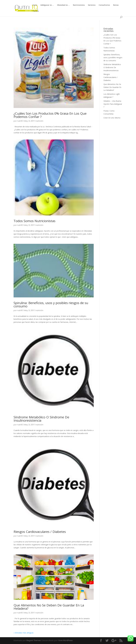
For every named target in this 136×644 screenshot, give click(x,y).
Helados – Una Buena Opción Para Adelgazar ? (113, 104)
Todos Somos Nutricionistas (34, 221)
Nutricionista (79, 5)
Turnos (36, 11)
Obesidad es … (63, 5)
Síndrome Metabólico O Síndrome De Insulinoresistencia (41, 419)
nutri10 (20, 121)
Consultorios (104, 5)
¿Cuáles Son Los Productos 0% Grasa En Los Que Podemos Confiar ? (50, 115)
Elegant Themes (34, 640)
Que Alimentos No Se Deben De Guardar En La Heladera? (49, 607)
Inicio (35, 5)
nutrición (39, 121)
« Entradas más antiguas (24, 633)
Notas (116, 5)
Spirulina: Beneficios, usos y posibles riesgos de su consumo (51, 304)
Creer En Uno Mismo (112, 118)
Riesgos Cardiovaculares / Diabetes (40, 532)
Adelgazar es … (47, 5)
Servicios (92, 5)
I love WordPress (65, 640)
